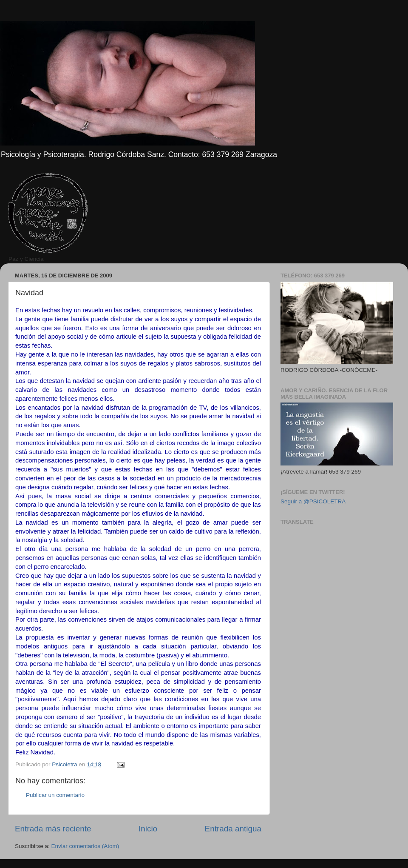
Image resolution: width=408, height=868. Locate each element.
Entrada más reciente (53, 829)
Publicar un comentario (55, 795)
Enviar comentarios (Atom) (85, 846)
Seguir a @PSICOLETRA (313, 501)
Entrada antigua (233, 829)
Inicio (148, 829)
